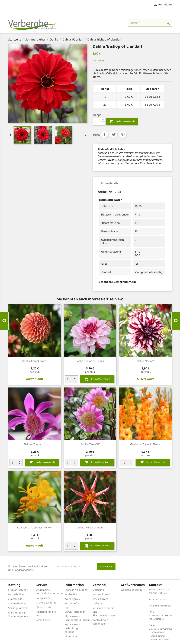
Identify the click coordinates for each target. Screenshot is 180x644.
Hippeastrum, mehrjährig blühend (73, 628)
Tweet (114, 134)
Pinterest (123, 134)
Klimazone (71, 636)
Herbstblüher (16, 594)
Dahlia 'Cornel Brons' (35, 361)
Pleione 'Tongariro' (35, 444)
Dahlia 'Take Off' (90, 444)
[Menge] (97, 122)
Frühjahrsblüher (18, 590)
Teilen (105, 134)
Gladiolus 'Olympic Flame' (145, 444)
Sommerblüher (17, 603)
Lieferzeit (98, 603)
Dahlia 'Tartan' (145, 361)
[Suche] (150, 23)
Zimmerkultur (16, 599)
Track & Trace (100, 599)
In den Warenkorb (122, 122)
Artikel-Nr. (105, 192)
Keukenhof (71, 594)
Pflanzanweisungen (76, 590)
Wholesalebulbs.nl (132, 590)
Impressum (43, 598)
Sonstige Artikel (17, 608)
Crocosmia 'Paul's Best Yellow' (35, 527)
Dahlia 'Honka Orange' (90, 527)
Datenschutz (44, 607)
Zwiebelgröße (73, 599)
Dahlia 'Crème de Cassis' (90, 361)
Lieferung (98, 590)
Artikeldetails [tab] (109, 183)
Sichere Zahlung (46, 603)
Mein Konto (43, 620)
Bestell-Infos (72, 603)
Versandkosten (101, 594)
